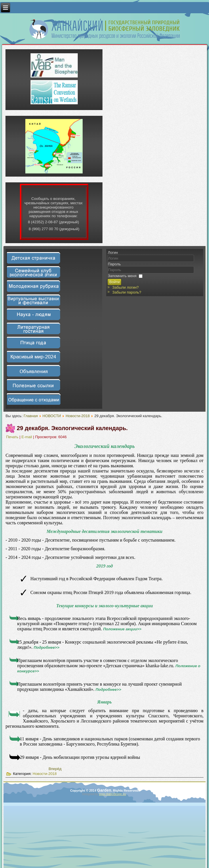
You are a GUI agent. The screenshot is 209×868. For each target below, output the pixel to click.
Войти (114, 282)
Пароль (114, 264)
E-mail (27, 437)
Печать (13, 437)
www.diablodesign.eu (113, 794)
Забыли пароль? (127, 292)
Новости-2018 (78, 416)
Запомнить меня (122, 276)
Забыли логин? (126, 287)
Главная (31, 416)
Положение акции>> (122, 629)
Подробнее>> (46, 647)
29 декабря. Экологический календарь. (72, 428)
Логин (113, 253)
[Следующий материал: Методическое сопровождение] (55, 769)
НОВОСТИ (52, 416)
